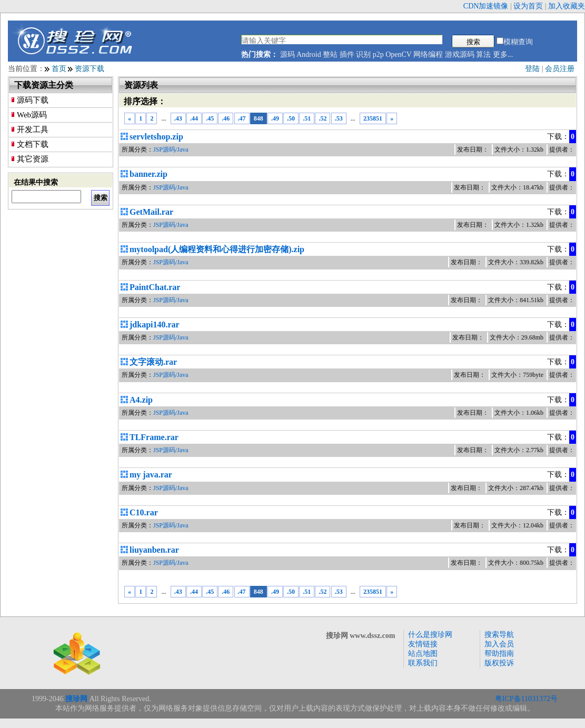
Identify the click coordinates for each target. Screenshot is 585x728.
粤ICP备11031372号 (526, 699)
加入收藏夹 (567, 6)
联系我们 (423, 663)
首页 (59, 69)
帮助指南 (499, 654)
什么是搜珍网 (430, 635)
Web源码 (32, 115)
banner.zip (148, 174)
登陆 (532, 69)
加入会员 (499, 644)
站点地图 (423, 654)
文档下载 (33, 144)
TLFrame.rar (154, 437)
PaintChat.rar (155, 287)
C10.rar (144, 512)
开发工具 (33, 129)
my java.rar (151, 475)
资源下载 (90, 69)
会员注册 (560, 69)
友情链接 (423, 644)
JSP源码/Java (171, 149)
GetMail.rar (151, 212)
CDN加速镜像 (486, 6)
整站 (330, 54)
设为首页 (528, 6)
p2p (378, 54)
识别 (363, 54)
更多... (503, 54)
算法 (483, 54)
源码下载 (33, 100)
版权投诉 (499, 663)
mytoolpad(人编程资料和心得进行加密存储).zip (217, 249)
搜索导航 (499, 635)
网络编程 (428, 54)
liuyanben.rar (154, 550)
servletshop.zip (156, 137)
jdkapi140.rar (155, 325)
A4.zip (141, 400)
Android (309, 54)
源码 (287, 54)
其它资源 (33, 159)
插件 (347, 54)
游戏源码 (460, 54)
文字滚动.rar (153, 362)
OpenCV (399, 54)
